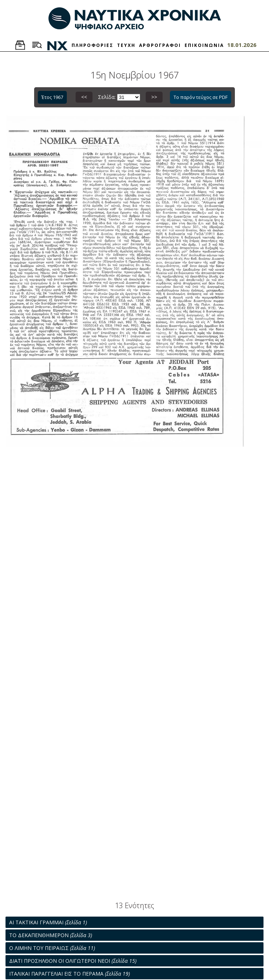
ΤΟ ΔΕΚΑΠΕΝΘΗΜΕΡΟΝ (51, 935)
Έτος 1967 (52, 97)
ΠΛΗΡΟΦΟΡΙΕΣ (92, 45)
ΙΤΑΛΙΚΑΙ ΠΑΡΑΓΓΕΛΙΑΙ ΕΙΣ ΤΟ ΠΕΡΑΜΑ (70, 974)
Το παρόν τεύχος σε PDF (201, 97)
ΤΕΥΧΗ (126, 45)
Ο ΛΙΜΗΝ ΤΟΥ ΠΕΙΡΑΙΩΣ (52, 948)
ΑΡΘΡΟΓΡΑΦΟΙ (160, 45)
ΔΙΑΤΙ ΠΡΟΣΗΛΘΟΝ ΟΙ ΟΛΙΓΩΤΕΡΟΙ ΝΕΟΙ (73, 961)
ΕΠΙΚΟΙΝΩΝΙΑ (204, 45)
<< (84, 97)
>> (154, 97)
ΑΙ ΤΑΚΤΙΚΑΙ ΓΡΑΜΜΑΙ (48, 922)
